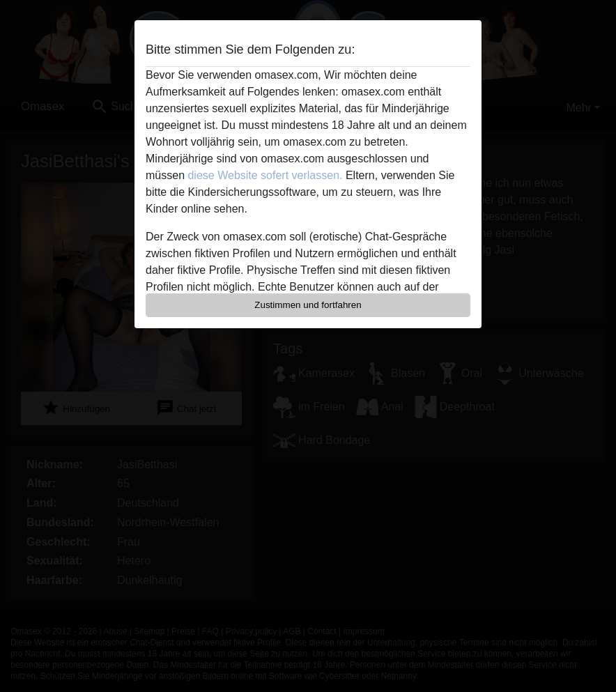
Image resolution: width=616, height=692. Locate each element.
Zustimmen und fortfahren (308, 305)
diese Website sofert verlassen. (265, 175)
